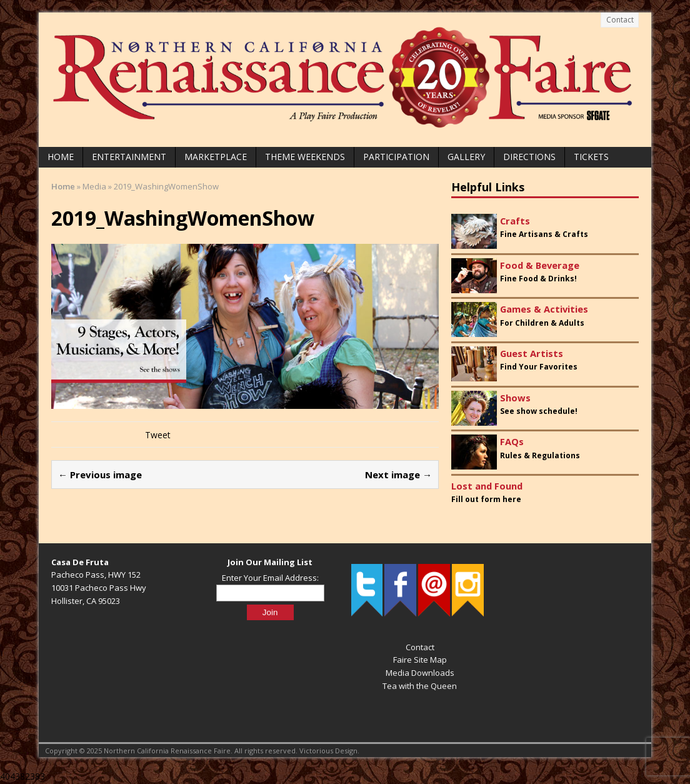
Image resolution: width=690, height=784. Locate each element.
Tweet (158, 435)
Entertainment (129, 157)
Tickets (591, 157)
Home (61, 157)
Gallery (466, 157)
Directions (529, 157)
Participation (396, 157)
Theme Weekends (305, 157)
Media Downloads (420, 673)
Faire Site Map (420, 660)
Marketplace (216, 157)
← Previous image (100, 475)
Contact (620, 20)
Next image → (398, 475)
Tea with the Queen (420, 686)
